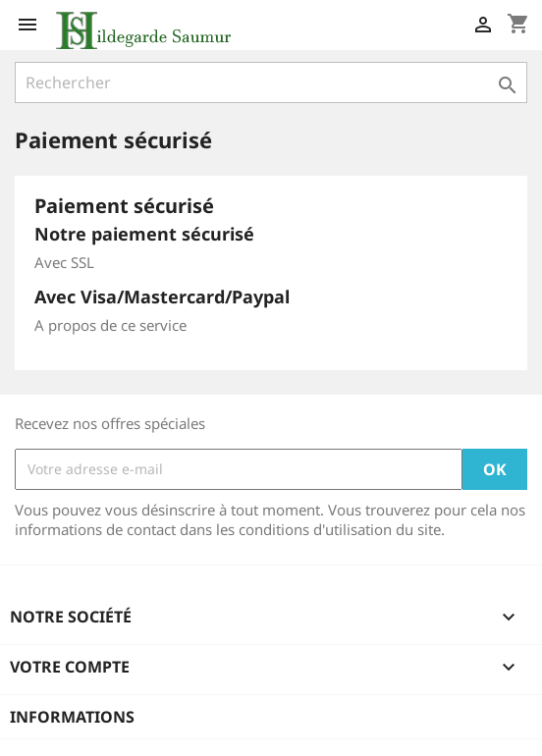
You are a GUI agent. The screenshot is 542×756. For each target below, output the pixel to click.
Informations (72, 717)
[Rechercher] (271, 82)
